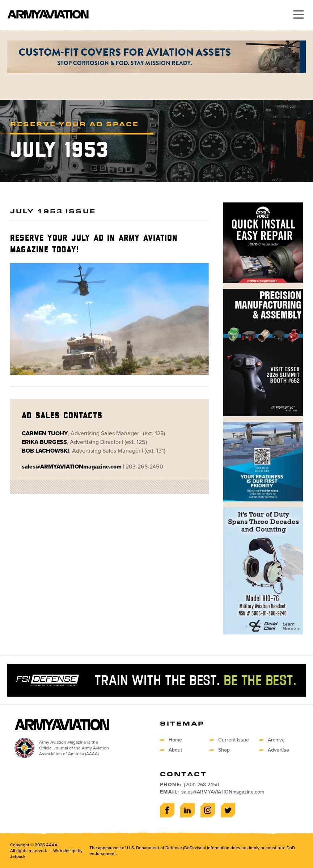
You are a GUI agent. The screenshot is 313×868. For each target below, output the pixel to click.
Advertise (278, 750)
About (175, 750)
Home (175, 740)
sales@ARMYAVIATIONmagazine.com (223, 792)
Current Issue (234, 740)
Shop (224, 750)
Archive (276, 740)
